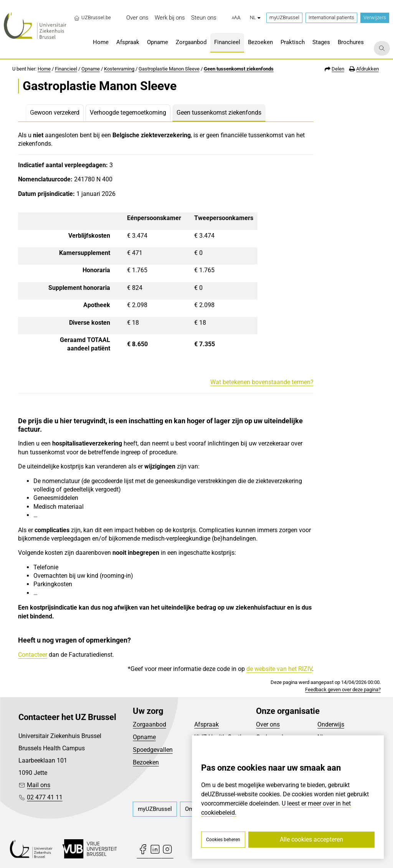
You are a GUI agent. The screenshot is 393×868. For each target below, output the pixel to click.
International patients (331, 17)
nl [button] (255, 17)
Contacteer (33, 655)
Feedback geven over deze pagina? (343, 690)
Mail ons (39, 785)
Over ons (268, 724)
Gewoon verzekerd (55, 113)
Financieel (66, 69)
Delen (338, 69)
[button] (236, 18)
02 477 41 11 (45, 797)
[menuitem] (137, 18)
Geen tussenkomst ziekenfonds (239, 69)
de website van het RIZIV (279, 669)
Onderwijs (331, 724)
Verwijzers (375, 17)
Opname (91, 69)
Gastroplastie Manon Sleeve (169, 69)
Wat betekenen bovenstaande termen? (262, 382)
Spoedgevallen (153, 750)
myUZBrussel (284, 17)
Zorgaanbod (149, 724)
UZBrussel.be (92, 18)
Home (44, 69)
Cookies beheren (223, 840)
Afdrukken (367, 69)
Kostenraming (119, 69)
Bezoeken (146, 762)
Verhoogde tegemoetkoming (128, 113)
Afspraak (206, 724)
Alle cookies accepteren (311, 839)
